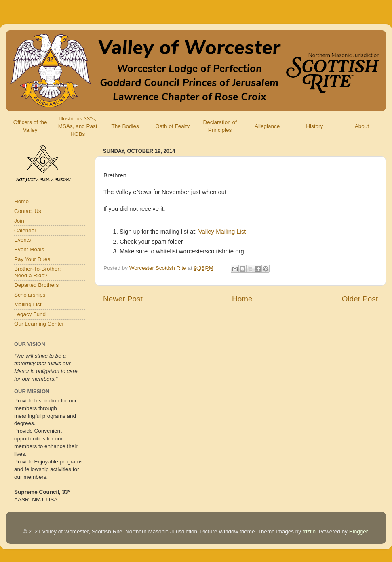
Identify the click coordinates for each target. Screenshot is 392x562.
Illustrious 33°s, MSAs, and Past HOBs (78, 126)
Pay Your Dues (32, 259)
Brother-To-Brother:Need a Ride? (38, 272)
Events (22, 240)
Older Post (360, 299)
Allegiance (267, 126)
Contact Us (28, 211)
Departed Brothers (36, 285)
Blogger (358, 531)
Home (242, 299)
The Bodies (125, 126)
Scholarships (30, 295)
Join (19, 221)
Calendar (25, 230)
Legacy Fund (30, 314)
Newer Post (123, 299)
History (314, 126)
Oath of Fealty (172, 126)
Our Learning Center (39, 324)
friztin (309, 531)
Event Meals (29, 249)
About (362, 126)
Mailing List (28, 304)
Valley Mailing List (222, 232)
